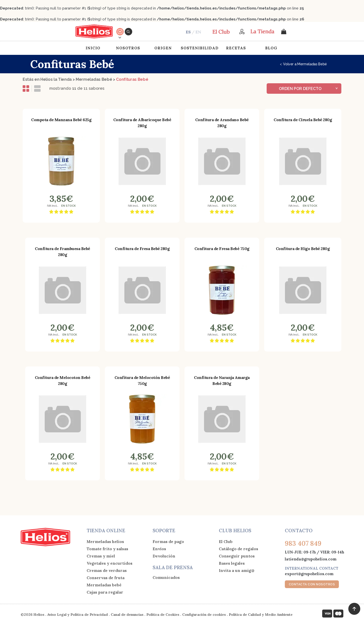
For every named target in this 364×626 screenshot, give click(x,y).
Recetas (236, 48)
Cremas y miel (101, 556)
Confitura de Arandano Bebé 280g (222, 123)
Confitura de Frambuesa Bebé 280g (62, 252)
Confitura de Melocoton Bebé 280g (63, 380)
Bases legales (232, 563)
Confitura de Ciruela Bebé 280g (303, 120)
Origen (163, 48)
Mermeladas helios (105, 541)
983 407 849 (303, 543)
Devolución (164, 556)
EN (198, 32)
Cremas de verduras (107, 570)
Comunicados (166, 577)
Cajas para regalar (105, 592)
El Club (226, 541)
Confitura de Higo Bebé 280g (303, 249)
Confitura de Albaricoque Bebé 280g (142, 123)
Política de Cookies (163, 615)
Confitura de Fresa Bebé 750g (222, 249)
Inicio (93, 48)
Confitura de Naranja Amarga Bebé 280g (222, 380)
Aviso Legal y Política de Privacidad (78, 615)
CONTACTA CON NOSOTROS (312, 584)
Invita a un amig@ (237, 570)
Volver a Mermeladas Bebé (303, 64)
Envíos (159, 549)
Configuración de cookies (204, 615)
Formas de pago (168, 541)
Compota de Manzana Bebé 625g (61, 120)
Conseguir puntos (237, 556)
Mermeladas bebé (104, 585)
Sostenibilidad (200, 48)
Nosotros (128, 48)
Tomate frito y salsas (107, 549)
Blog (271, 48)
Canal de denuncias (127, 615)
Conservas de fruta (106, 578)
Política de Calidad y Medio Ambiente (261, 615)
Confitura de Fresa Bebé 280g (142, 249)
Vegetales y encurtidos (110, 563)
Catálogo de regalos (239, 549)
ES (188, 32)
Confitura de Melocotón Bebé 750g (142, 380)
